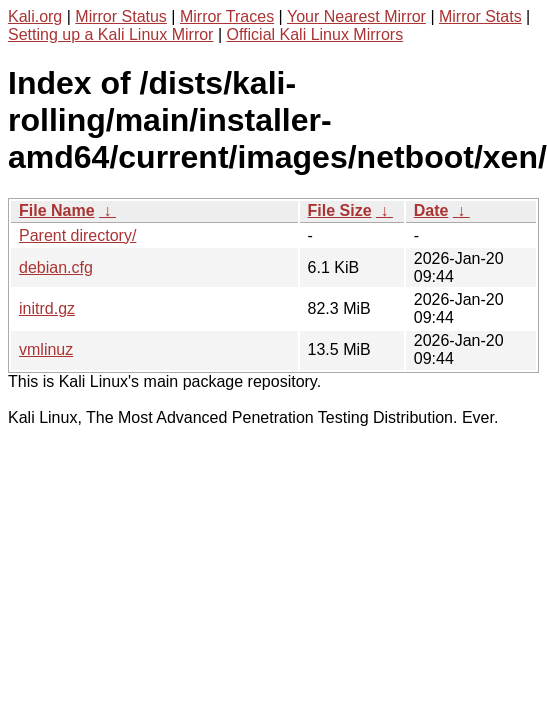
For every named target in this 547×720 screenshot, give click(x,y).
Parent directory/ (77, 235)
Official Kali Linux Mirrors (314, 34)
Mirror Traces (227, 16)
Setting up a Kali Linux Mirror (110, 34)
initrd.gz (47, 308)
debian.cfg (56, 267)
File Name (57, 210)
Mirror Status (121, 16)
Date (431, 210)
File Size (340, 210)
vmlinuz (46, 349)
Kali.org (35, 16)
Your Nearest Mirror (356, 16)
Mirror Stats (480, 16)
